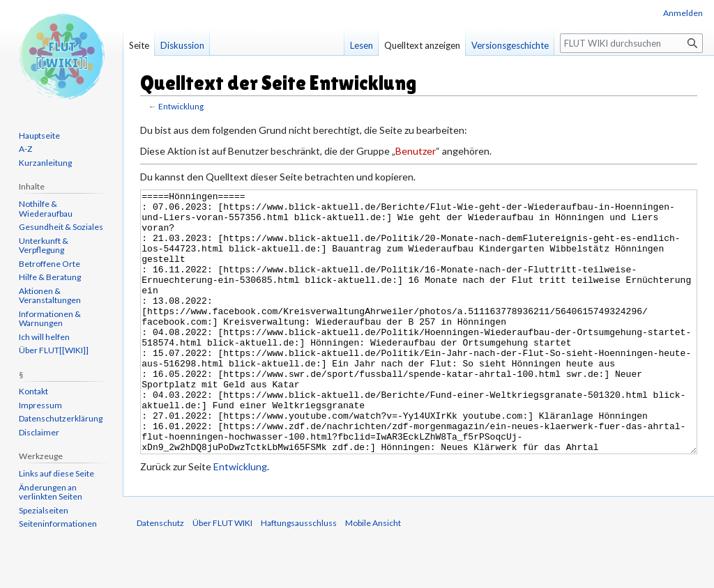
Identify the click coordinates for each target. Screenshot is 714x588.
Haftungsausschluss (299, 575)
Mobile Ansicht (373, 575)
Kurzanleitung (45, 163)
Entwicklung (181, 106)
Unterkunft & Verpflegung (44, 246)
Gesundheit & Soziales (61, 227)
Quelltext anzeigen (422, 45)
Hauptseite (39, 136)
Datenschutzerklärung (61, 418)
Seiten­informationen (58, 524)
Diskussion (182, 45)
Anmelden (683, 13)
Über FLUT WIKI (222, 575)
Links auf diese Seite (56, 473)
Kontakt (33, 391)
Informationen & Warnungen (50, 319)
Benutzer (416, 151)
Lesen (362, 45)
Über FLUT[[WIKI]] (54, 350)
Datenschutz (160, 575)
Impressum (40, 405)
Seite (139, 45)
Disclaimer (39, 432)
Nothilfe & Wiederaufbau (46, 209)
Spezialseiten (44, 510)
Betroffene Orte (50, 264)
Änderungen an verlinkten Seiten (51, 492)
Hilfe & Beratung (50, 277)
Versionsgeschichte (510, 45)
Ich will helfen (44, 337)
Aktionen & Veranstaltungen (50, 296)
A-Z (25, 149)
